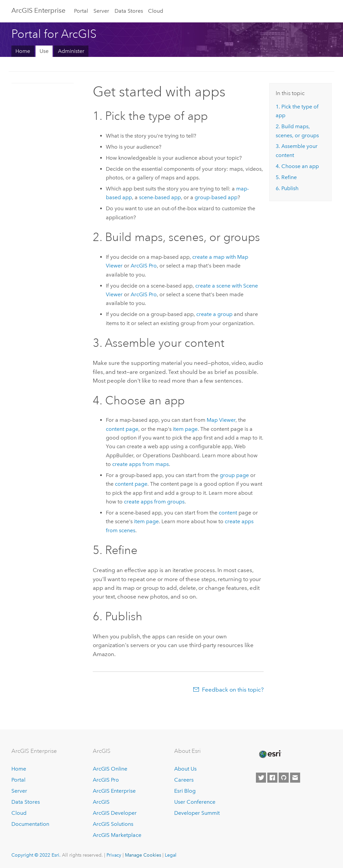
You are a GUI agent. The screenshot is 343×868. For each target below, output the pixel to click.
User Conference (195, 802)
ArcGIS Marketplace (117, 835)
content (228, 513)
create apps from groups (154, 502)
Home (23, 51)
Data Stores (129, 11)
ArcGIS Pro (106, 780)
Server (101, 11)
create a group (214, 314)
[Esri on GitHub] (284, 778)
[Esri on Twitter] (261, 778)
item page (185, 429)
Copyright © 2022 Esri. (36, 855)
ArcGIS (101, 802)
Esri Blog (185, 791)
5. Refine (286, 177)
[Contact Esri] (295, 778)
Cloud (156, 11)
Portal (81, 11)
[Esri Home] (270, 754)
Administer (71, 51)
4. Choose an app (297, 166)
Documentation (30, 824)
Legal (171, 855)
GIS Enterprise (38, 10)
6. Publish (287, 188)
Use (44, 51)
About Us (185, 769)
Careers (184, 780)
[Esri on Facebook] (272, 778)
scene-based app (160, 197)
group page (234, 475)
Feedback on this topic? (233, 690)
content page (122, 429)
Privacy (114, 855)
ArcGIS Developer (115, 813)
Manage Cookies (143, 855)
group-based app (216, 197)
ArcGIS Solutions (113, 824)
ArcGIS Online (110, 769)
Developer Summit (197, 813)
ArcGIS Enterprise (114, 791)
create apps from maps (141, 464)
